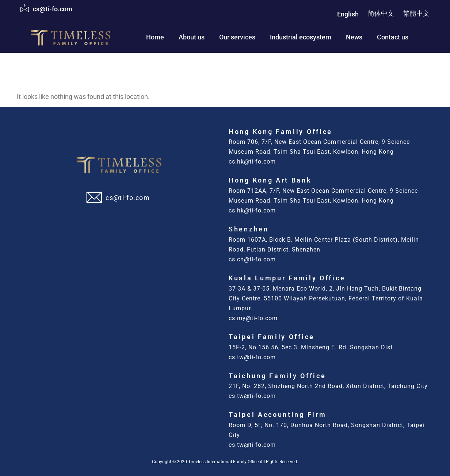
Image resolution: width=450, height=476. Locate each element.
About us (192, 37)
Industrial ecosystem (301, 37)
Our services (237, 37)
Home (155, 37)
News (354, 37)
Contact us (393, 37)
